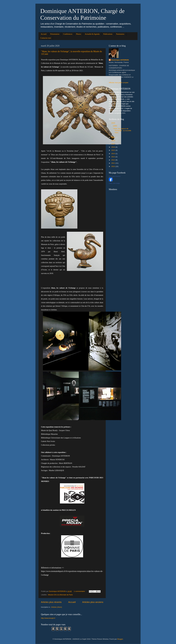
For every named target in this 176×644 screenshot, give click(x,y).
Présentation (55, 34)
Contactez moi (46, 38)
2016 (113, 147)
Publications (108, 34)
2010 (113, 166)
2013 (113, 157)
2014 (113, 154)
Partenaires (120, 34)
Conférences (68, 34)
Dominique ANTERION (120, 60)
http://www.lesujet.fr (48, 618)
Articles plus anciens (93, 602)
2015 (113, 150)
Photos (79, 34)
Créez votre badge (114, 183)
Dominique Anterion (115, 176)
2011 (113, 163)
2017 (113, 144)
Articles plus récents (51, 602)
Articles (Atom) (57, 607)
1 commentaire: (80, 591)
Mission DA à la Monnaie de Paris (60, 595)
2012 (113, 160)
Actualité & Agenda (92, 34)
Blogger (120, 639)
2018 (113, 141)
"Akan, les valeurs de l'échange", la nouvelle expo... (122, 131)
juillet (115, 126)
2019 (113, 137)
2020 (113, 123)
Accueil (44, 34)
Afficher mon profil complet (119, 83)
